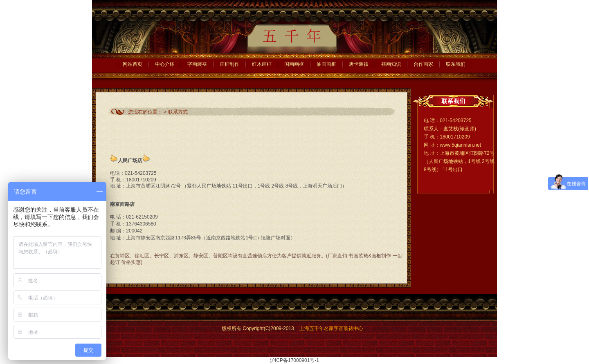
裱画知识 (391, 64)
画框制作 (229, 64)
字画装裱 (197, 64)
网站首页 (133, 64)
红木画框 (262, 64)
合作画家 (423, 64)
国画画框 (294, 64)
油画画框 (326, 64)
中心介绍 (165, 64)
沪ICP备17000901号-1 (294, 360)
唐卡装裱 (359, 64)
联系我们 (456, 64)
